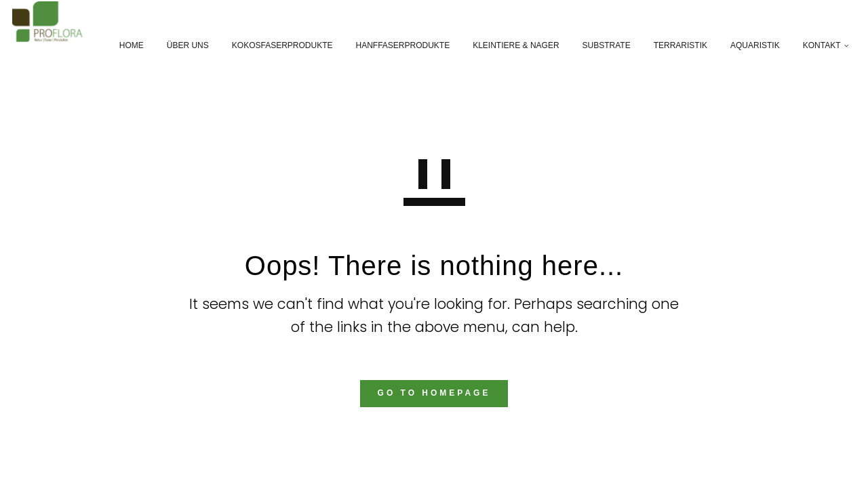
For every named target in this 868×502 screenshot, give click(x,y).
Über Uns (179, 45)
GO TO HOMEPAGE (434, 393)
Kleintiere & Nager (508, 45)
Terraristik (672, 45)
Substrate (598, 45)
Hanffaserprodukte (394, 45)
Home (123, 45)
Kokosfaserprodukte (274, 45)
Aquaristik (747, 45)
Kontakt (813, 45)
